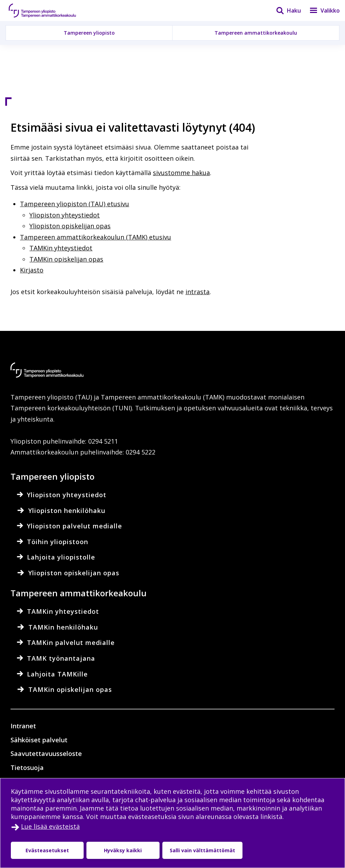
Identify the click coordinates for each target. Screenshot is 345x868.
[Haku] (284, 11)
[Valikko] (320, 11)
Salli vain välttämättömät (202, 850)
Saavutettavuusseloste (46, 754)
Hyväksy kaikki (123, 850)
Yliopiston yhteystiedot (65, 215)
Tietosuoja (27, 768)
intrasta (198, 292)
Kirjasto (32, 270)
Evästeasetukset (47, 850)
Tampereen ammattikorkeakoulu (256, 33)
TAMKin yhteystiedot (61, 248)
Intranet (23, 726)
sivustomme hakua (181, 173)
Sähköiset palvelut (39, 740)
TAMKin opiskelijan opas (66, 259)
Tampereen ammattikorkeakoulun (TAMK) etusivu (96, 237)
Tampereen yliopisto (89, 33)
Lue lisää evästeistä (50, 826)
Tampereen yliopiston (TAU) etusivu (75, 204)
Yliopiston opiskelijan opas (70, 226)
